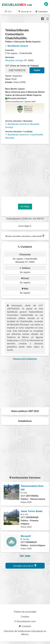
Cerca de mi (25, 11)
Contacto (25, 626)
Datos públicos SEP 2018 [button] (25, 411)
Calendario (42, 11)
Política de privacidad (25, 612)
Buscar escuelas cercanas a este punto (25, 236)
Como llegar (25, 226)
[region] (26, 169)
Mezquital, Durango (14, 60)
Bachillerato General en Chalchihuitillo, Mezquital (24, 136)
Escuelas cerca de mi (25, 565)
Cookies (25, 617)
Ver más (25, 556)
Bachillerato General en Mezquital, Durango (22, 126)
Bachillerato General (17, 46)
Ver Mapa (25, 206)
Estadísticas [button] (25, 421)
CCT (8, 11)
